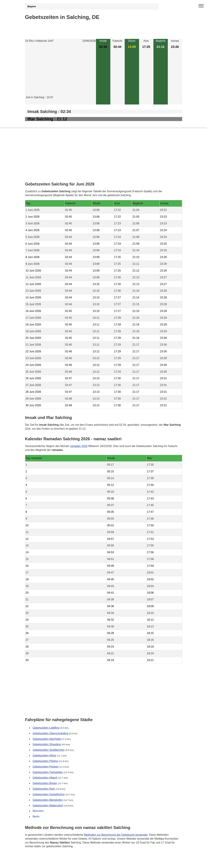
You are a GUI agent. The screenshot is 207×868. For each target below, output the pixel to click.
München (38, 811)
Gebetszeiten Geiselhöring (49, 794)
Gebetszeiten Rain (44, 789)
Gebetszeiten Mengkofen (48, 800)
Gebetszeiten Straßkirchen (49, 750)
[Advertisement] (60, 72)
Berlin (36, 817)
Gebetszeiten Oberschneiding (50, 733)
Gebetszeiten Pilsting (45, 761)
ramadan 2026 (79, 446)
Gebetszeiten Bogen (45, 783)
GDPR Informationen (38, 863)
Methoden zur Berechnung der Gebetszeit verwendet (116, 835)
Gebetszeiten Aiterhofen (47, 739)
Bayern (32, 6)
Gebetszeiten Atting (44, 755)
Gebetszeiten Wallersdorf (48, 806)
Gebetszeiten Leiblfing (46, 728)
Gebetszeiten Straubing (47, 744)
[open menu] (201, 6)
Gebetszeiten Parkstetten (48, 772)
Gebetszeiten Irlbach (45, 778)
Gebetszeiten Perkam (46, 767)
